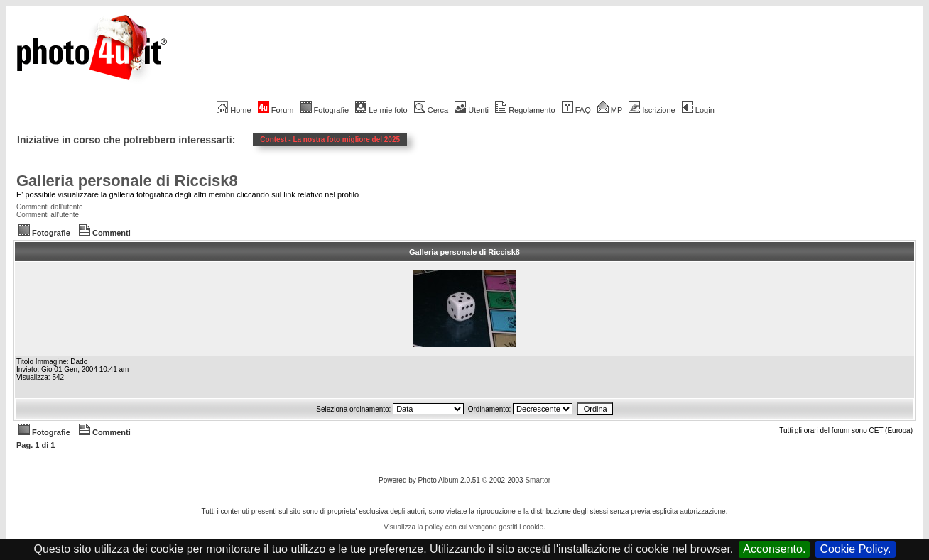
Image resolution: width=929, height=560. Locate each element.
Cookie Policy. (855, 549)
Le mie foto (381, 110)
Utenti (472, 110)
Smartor (538, 480)
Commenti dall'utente (50, 207)
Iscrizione (652, 110)
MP (610, 110)
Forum (276, 110)
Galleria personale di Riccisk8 (127, 181)
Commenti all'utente (48, 215)
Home (234, 110)
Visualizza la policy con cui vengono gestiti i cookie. (464, 527)
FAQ (576, 110)
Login (698, 110)
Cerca (431, 110)
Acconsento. (774, 549)
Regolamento (525, 110)
